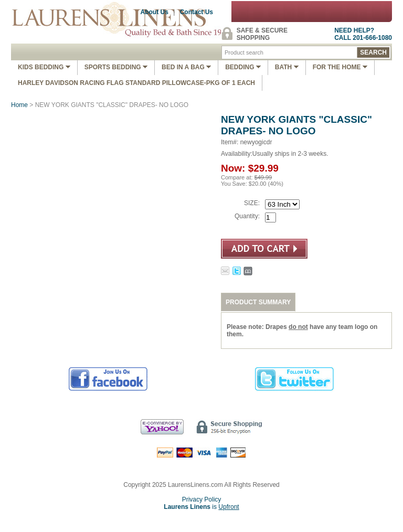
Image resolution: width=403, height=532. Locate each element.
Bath (287, 67)
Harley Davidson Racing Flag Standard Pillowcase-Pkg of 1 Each (136, 83)
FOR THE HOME (340, 67)
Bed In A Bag (186, 67)
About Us (155, 12)
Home (19, 105)
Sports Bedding (116, 67)
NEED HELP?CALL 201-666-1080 (363, 34)
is (201, 507)
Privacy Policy (202, 499)
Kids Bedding (44, 67)
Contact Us (197, 12)
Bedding (243, 67)
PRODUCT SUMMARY (258, 302)
